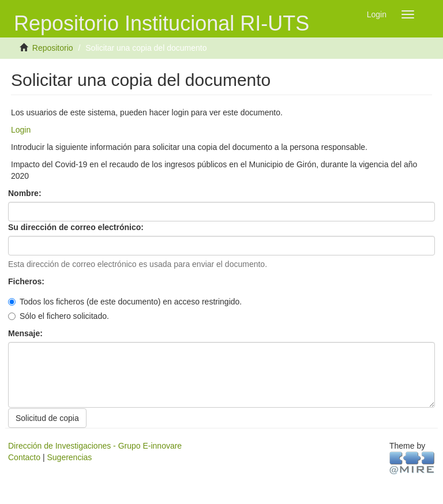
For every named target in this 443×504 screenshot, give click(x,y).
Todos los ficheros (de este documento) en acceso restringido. (125, 302)
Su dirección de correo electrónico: (77, 227)
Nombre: (26, 193)
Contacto (24, 457)
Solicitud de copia (47, 418)
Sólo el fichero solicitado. (59, 316)
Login (21, 130)
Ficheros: (27, 281)
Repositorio (53, 48)
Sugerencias (69, 457)
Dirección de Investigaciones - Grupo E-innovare (95, 446)
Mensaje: (27, 333)
